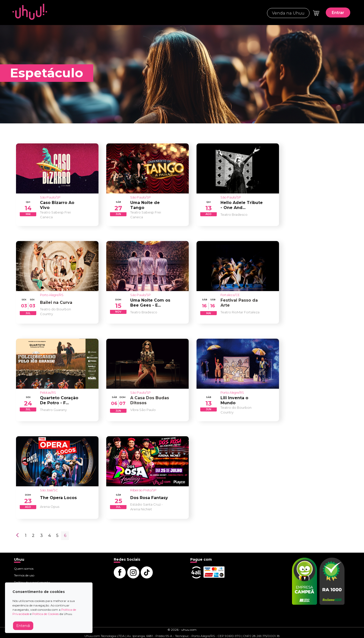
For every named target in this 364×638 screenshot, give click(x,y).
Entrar (338, 13)
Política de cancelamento (32, 582)
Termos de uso (24, 575)
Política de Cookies (45, 614)
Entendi (23, 626)
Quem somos (24, 569)
